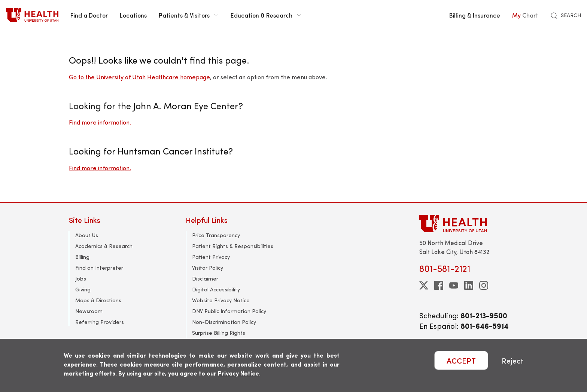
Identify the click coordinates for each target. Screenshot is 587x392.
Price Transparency (216, 235)
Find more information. (100, 122)
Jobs (81, 278)
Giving (83, 289)
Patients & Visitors (189, 15)
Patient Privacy (211, 257)
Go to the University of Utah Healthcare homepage (139, 77)
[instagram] (484, 285)
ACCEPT (461, 360)
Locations (133, 15)
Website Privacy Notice (221, 300)
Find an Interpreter (99, 268)
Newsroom (89, 311)
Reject (513, 360)
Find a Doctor (89, 15)
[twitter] (424, 285)
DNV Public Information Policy (229, 311)
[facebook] (439, 285)
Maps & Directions (98, 300)
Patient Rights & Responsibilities (233, 246)
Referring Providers (100, 322)
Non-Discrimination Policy (224, 322)
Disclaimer (205, 278)
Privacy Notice (238, 373)
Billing (82, 257)
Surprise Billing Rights (219, 333)
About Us (87, 235)
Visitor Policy (208, 268)
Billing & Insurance (475, 15)
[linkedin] (469, 285)
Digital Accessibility (216, 289)
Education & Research (266, 15)
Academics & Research (104, 246)
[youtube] (454, 285)
